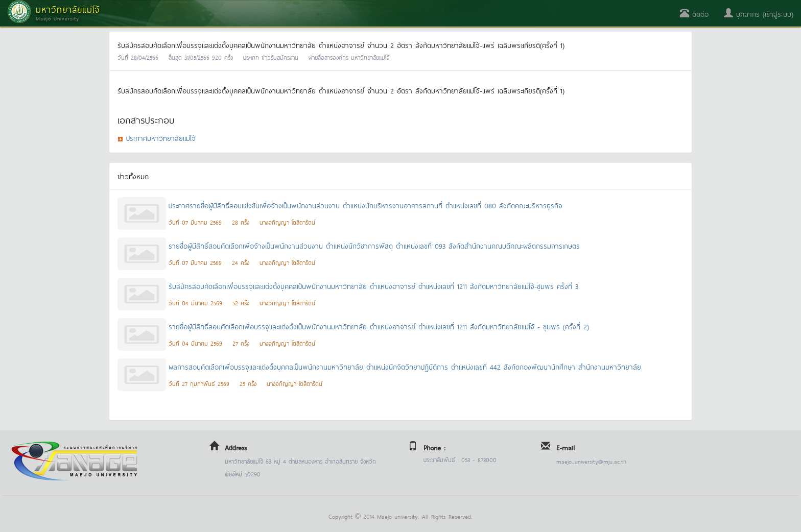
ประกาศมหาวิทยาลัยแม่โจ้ (161, 138)
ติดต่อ (694, 14)
